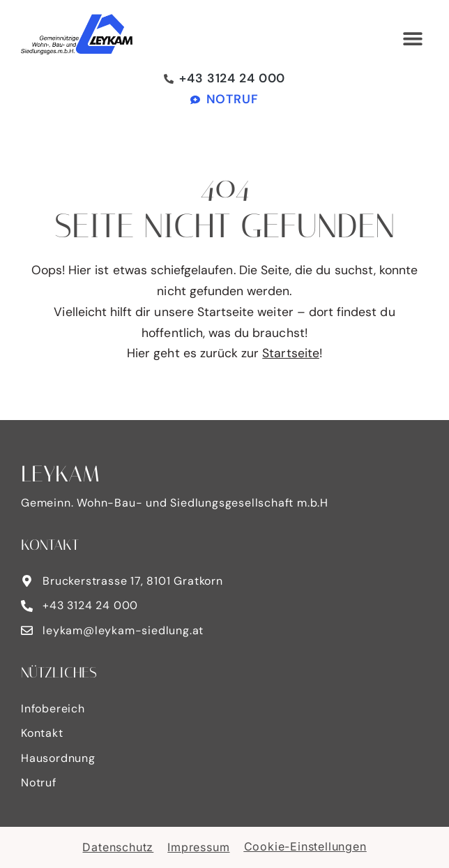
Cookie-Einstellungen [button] (305, 846)
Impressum (198, 847)
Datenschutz (118, 847)
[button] (412, 39)
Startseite (291, 353)
